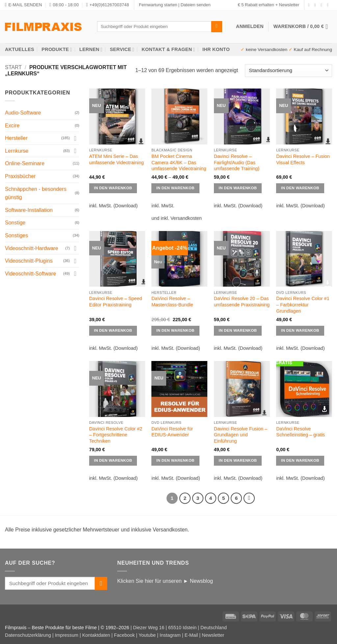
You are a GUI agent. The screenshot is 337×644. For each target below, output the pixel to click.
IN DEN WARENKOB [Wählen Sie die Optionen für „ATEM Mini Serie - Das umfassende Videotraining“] (113, 188)
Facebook (124, 635)
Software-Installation (29, 210)
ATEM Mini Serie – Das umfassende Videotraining (117, 159)
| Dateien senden (194, 5)
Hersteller (16, 138)
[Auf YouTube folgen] (329, 5)
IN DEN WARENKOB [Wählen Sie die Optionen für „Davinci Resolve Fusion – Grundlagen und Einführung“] (238, 460)
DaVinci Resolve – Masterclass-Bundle (172, 302)
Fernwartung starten (158, 5)
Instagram (170, 635)
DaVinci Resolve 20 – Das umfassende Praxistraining (242, 302)
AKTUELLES (20, 49)
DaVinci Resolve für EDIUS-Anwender (172, 432)
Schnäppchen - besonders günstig (36, 193)
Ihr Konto (216, 49)
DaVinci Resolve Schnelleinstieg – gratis (300, 432)
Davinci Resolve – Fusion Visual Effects (303, 159)
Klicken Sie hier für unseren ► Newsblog (165, 581)
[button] (303, 27)
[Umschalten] (75, 138)
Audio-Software (23, 113)
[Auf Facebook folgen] (310, 5)
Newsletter (213, 635)
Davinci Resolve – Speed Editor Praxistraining (116, 302)
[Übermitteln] (217, 27)
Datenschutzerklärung (28, 635)
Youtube (147, 635)
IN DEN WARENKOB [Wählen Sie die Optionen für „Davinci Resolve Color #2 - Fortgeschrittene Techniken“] (113, 460)
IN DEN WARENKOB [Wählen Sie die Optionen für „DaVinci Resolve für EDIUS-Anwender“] (175, 460)
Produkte (57, 50)
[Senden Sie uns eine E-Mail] (323, 5)
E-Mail (191, 635)
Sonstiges (16, 235)
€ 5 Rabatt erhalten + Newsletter (268, 5)
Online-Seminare (25, 163)
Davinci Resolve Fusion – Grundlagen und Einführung (241, 435)
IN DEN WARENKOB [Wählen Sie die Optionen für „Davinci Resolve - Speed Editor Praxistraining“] (113, 330)
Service (122, 50)
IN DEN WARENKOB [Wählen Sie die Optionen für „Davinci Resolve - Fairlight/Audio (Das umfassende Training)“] (238, 188)
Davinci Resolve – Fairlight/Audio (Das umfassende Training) (237, 162)
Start (13, 67)
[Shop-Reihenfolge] (288, 71)
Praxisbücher (20, 176)
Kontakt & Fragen (168, 50)
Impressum (67, 635)
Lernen (91, 50)
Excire (12, 126)
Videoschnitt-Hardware (32, 248)
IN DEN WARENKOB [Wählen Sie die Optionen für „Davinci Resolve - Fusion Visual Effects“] (300, 188)
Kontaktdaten (96, 635)
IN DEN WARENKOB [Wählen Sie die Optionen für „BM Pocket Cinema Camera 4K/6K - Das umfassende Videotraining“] (175, 188)
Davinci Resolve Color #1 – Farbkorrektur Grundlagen (303, 305)
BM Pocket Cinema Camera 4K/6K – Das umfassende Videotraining (179, 162)
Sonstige (15, 223)
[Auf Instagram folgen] (316, 5)
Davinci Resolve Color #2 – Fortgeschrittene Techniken (116, 435)
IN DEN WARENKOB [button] (175, 330)
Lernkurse (17, 151)
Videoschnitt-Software (30, 274)
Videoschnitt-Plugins (29, 261)
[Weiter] (249, 498)
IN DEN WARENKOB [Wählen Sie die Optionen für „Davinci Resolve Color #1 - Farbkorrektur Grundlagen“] (300, 330)
